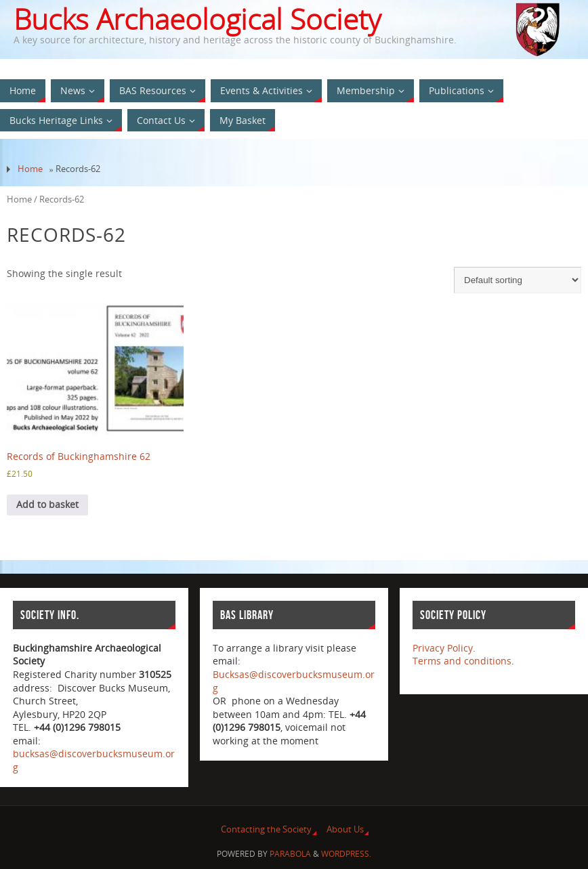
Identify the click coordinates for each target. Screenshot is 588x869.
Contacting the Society (266, 829)
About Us (345, 829)
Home (30, 169)
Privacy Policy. (444, 648)
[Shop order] (518, 280)
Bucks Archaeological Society (197, 19)
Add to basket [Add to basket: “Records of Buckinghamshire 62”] (47, 504)
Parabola (290, 854)
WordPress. (346, 854)
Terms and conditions (462, 661)
